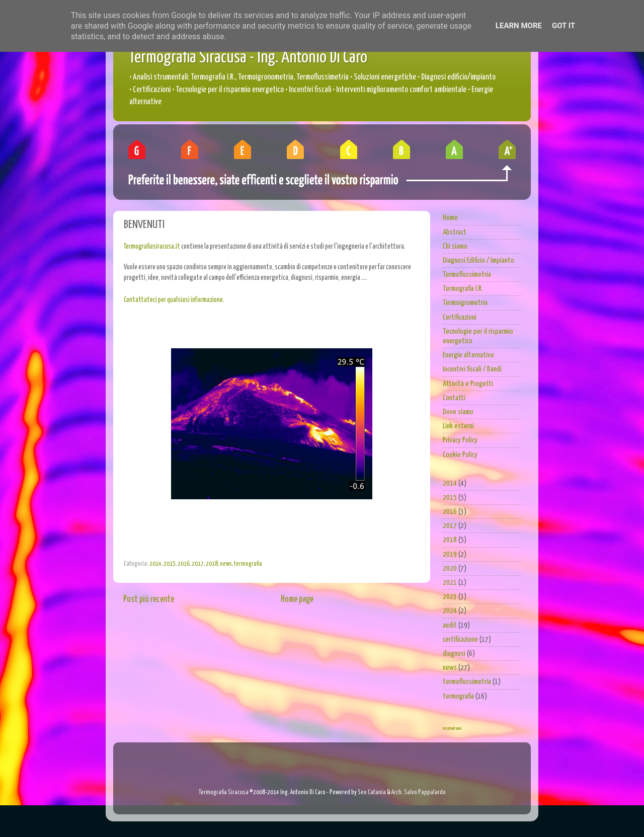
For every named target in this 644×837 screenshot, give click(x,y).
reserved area (452, 729)
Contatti (454, 398)
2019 (450, 554)
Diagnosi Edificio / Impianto (478, 260)
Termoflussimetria (467, 275)
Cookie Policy (460, 455)
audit (450, 625)
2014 (155, 564)
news (226, 564)
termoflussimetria (467, 682)
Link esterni (458, 426)
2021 (450, 583)
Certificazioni (460, 317)
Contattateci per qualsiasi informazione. (174, 300)
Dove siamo (458, 412)
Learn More (519, 26)
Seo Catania (372, 792)
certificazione (460, 639)
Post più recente (149, 599)
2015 (170, 564)
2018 (212, 564)
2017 (198, 564)
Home (450, 218)
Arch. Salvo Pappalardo (419, 792)
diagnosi (454, 654)
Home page (297, 599)
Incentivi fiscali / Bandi (472, 369)
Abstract (455, 232)
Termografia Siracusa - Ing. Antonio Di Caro (248, 58)
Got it (563, 26)
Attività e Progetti (468, 384)
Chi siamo (455, 246)
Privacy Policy (460, 440)
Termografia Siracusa (224, 792)
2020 (450, 568)
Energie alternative (468, 355)
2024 (450, 611)
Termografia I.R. (463, 289)
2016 (184, 564)
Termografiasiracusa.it (152, 247)
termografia (248, 564)
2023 (450, 597)
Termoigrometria (465, 303)
